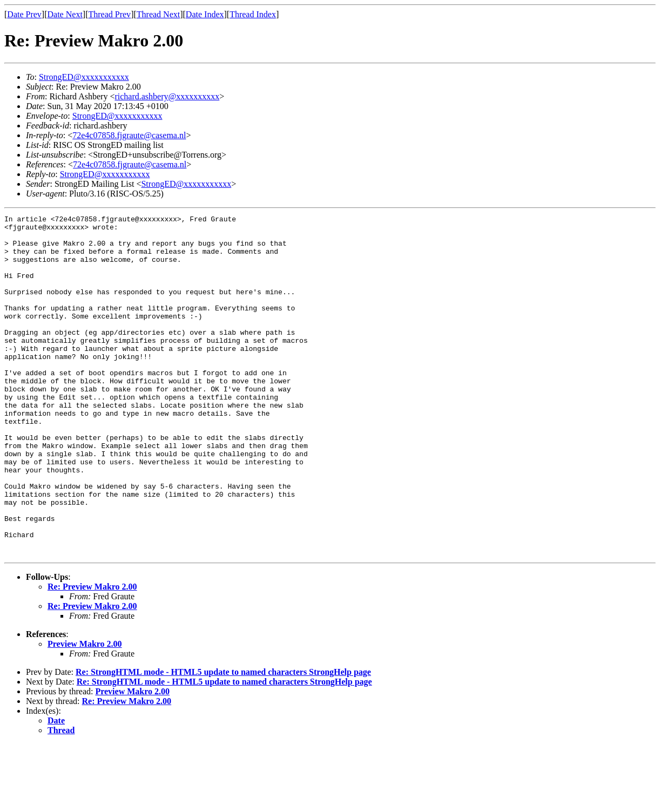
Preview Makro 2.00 (85, 712)
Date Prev (24, 14)
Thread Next (158, 14)
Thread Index (253, 14)
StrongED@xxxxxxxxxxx (84, 77)
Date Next (65, 14)
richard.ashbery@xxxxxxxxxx (167, 96)
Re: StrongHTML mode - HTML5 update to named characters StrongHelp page (223, 740)
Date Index (205, 14)
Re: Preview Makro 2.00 (92, 655)
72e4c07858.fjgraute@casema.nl (129, 135)
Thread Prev (109, 14)
